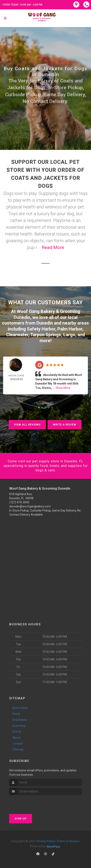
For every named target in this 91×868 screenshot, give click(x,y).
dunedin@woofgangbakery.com (30, 506)
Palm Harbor (70, 329)
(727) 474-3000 (19, 502)
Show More (63, 388)
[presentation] (31, 803)
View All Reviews (27, 425)
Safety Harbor (41, 329)
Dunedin (45, 323)
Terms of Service (68, 841)
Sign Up (21, 819)
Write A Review (65, 425)
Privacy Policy (46, 841)
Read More (53, 247)
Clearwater (17, 335)
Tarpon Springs (46, 335)
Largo (69, 335)
